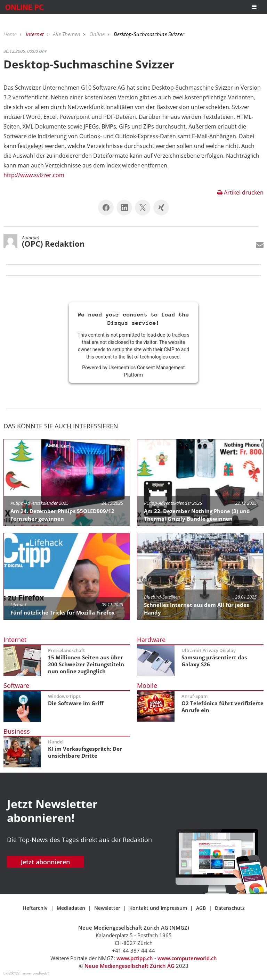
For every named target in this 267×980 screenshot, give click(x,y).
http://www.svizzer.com (34, 175)
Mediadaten (71, 908)
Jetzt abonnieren (45, 862)
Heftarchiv (35, 908)
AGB (201, 908)
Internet (35, 34)
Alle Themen (67, 34)
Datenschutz (230, 908)
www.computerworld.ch (187, 958)
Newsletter (107, 908)
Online (98, 34)
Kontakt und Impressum (158, 908)
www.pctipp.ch (135, 958)
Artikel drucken (240, 192)
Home (11, 34)
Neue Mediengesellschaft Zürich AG (130, 966)
